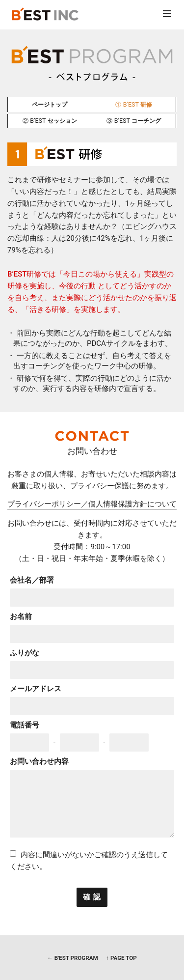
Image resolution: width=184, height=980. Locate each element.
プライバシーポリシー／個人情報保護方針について (92, 504)
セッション (50, 121)
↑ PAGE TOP (121, 958)
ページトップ (50, 104)
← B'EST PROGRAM (72, 958)
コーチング (134, 121)
